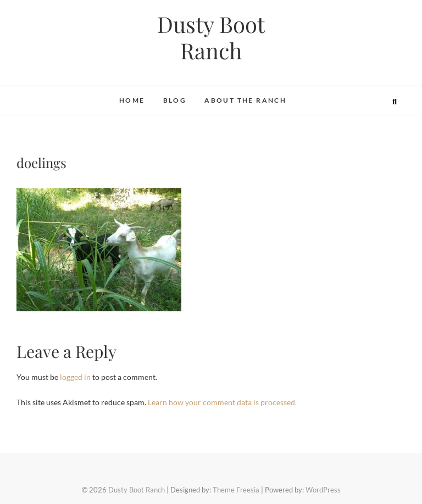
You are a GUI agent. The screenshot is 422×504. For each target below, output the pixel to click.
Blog (175, 100)
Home (132, 100)
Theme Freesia (236, 490)
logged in (75, 377)
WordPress (323, 490)
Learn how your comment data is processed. (222, 402)
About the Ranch (245, 100)
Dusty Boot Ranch (211, 37)
